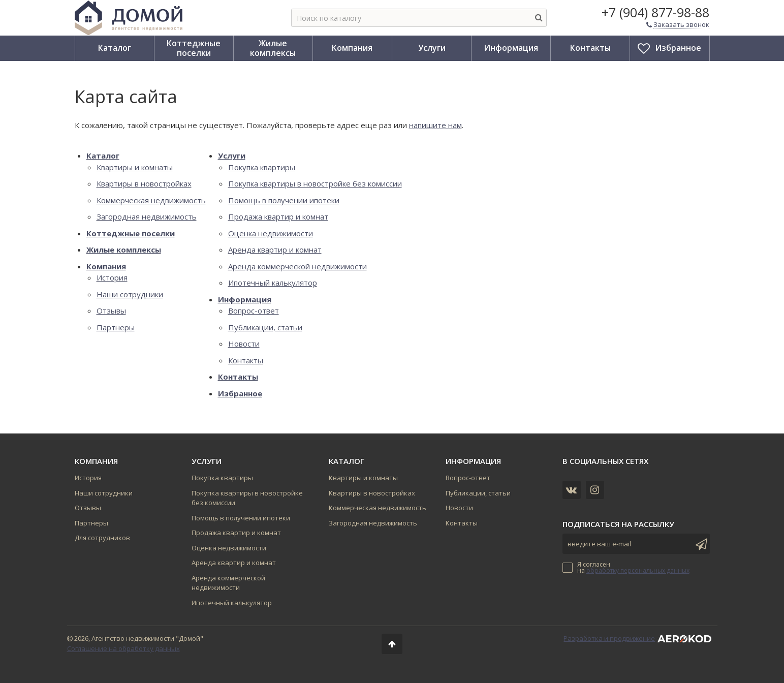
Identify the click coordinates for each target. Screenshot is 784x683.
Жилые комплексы (124, 250)
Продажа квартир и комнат (278, 216)
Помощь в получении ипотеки (284, 200)
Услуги (232, 156)
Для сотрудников (102, 538)
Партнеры (116, 327)
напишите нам (435, 125)
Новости (244, 344)
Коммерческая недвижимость (151, 200)
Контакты (246, 360)
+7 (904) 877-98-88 (655, 12)
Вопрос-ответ (254, 311)
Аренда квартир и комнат (275, 250)
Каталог (103, 156)
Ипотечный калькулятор (273, 283)
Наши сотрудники (130, 294)
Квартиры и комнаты (135, 167)
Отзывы (111, 311)
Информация (245, 299)
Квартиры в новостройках (144, 183)
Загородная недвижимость (147, 216)
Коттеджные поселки (131, 233)
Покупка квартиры (262, 167)
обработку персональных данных (638, 570)
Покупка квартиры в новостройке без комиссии (315, 183)
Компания (106, 266)
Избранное (240, 393)
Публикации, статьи (265, 327)
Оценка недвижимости (271, 233)
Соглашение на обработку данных (123, 648)
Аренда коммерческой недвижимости (297, 266)
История (112, 277)
